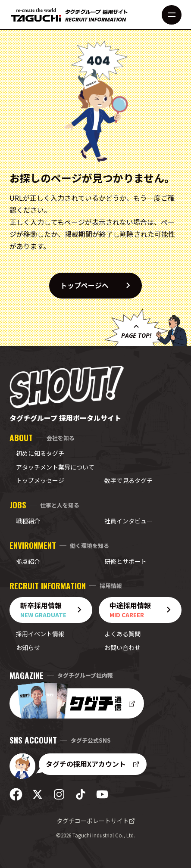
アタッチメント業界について (55, 467)
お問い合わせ (122, 647)
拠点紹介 (28, 561)
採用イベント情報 (40, 634)
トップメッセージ (40, 480)
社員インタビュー (128, 521)
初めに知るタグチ (40, 453)
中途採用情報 (143, 610)
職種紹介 (28, 521)
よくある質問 (122, 634)
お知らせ (28, 647)
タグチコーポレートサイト (96, 821)
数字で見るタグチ (128, 480)
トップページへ (101, 286)
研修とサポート (125, 561)
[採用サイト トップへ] (69, 15)
